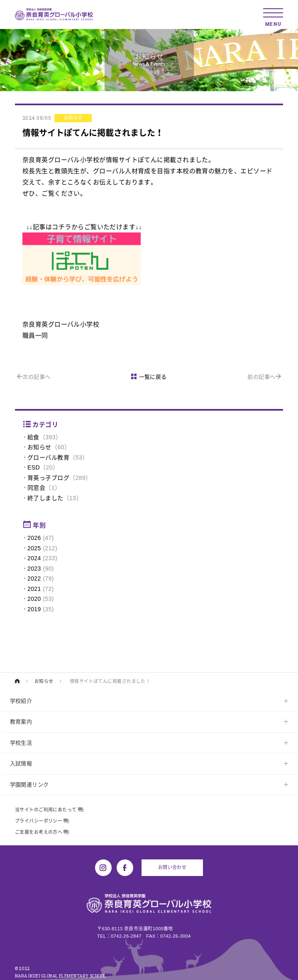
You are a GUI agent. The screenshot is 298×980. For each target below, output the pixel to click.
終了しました (45, 498)
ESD (34, 467)
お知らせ (39, 447)
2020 (34, 599)
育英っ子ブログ (48, 478)
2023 (34, 569)
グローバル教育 (48, 457)
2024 (34, 558)
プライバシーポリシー (42, 821)
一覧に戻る (149, 377)
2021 (34, 589)
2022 (34, 578)
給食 (33, 437)
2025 (34, 548)
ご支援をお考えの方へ (42, 832)
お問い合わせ (172, 867)
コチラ (61, 227)
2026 (34, 538)
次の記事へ (34, 377)
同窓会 (36, 488)
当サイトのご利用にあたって (49, 810)
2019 (34, 609)
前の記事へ (264, 377)
